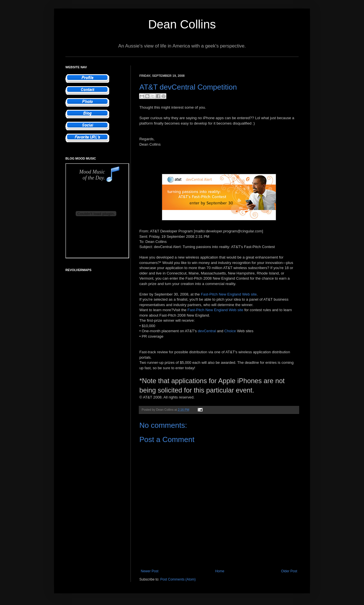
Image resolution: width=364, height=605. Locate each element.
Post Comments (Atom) (178, 579)
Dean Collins (182, 24)
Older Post (289, 571)
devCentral (207, 331)
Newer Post (150, 571)
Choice (230, 331)
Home (220, 571)
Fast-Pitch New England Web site (229, 294)
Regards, (147, 139)
